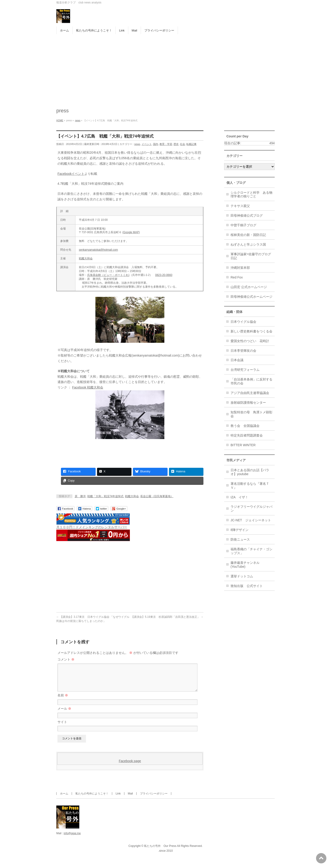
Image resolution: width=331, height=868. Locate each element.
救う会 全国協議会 (245, 426)
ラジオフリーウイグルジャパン (251, 509)
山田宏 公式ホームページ (249, 287)
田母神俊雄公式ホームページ (251, 297)
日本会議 (237, 360)
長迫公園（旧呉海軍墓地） (157, 496)
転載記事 (191, 144)
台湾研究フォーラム (245, 370)
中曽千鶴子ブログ (243, 225)
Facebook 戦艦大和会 (88, 387)
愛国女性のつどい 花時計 (250, 341)
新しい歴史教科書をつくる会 (251, 331)
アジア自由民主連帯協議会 (250, 393)
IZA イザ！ (239, 497)
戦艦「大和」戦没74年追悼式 (105, 496)
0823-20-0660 (164, 275)
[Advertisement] (165, 69)
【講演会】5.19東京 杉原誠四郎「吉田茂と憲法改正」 (167, 617)
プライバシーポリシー (154, 799)
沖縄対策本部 (240, 268)
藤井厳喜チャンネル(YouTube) (245, 565)
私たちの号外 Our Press (160, 851)
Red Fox (237, 277)
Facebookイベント (71, 174)
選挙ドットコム (242, 576)
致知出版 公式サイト (247, 586)
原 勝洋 (80, 496)
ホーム (64, 799)
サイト (62, 727)
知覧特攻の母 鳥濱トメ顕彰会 (251, 414)
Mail (130, 799)
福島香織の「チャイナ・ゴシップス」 (251, 551)
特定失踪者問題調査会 (247, 435)
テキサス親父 (240, 206)
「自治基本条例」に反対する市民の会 (251, 381)
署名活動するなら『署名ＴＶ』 (250, 486)
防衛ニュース (240, 539)
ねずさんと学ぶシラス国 (248, 244)
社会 (183, 144)
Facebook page (130, 766)
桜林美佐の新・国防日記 (248, 235)
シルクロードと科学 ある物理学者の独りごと (251, 194)
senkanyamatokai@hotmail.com (98, 250)
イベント (147, 144)
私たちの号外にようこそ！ (92, 799)
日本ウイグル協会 (243, 322)
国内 (156, 144)
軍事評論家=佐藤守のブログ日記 (251, 256)
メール (64, 714)
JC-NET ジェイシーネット (251, 520)
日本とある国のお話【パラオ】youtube (250, 472)
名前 (63, 701)
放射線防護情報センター (248, 403)
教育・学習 (166, 144)
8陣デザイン (240, 530)
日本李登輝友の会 (243, 351)
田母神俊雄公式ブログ (247, 216)
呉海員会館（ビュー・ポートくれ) (108, 275)
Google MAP (131, 232)
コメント (66, 659)
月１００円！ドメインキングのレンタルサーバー (92, 527)
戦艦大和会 (86, 258)
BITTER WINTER (243, 445)
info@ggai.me (72, 839)
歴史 (176, 144)
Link (118, 799)
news (137, 144)
